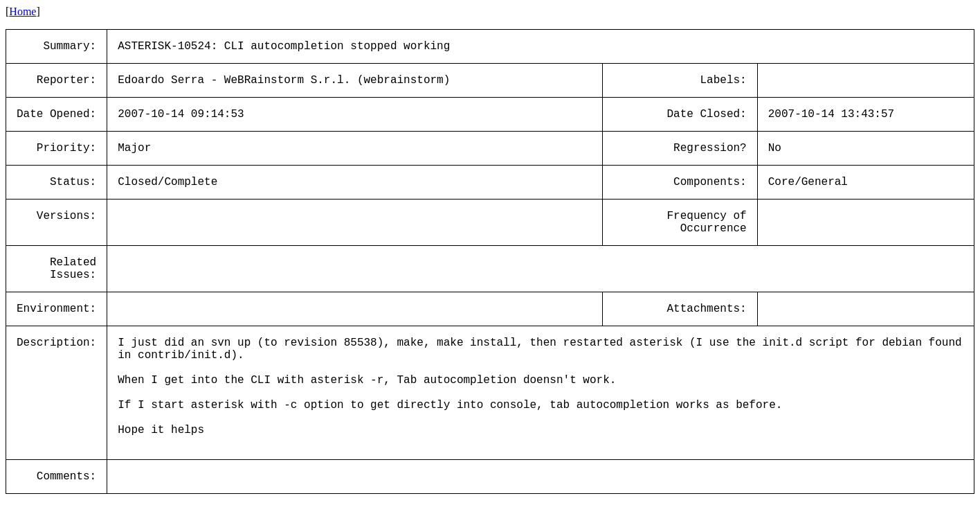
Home (22, 11)
